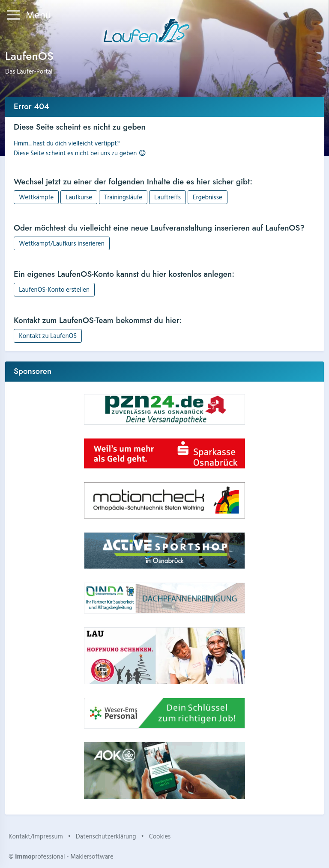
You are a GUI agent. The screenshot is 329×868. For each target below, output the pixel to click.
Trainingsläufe (123, 197)
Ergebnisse (208, 197)
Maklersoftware (92, 856)
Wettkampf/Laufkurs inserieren (62, 243)
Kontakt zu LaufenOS (48, 336)
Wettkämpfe (36, 197)
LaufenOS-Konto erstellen (54, 289)
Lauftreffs (167, 197)
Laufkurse (79, 197)
